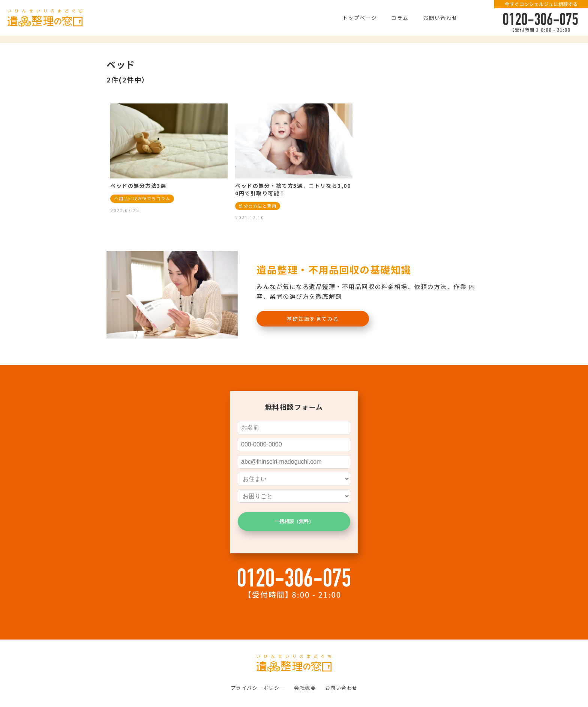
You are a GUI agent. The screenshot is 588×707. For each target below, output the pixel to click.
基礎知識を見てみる (313, 319)
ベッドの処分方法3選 (138, 186)
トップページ (360, 18)
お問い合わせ (440, 18)
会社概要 (305, 688)
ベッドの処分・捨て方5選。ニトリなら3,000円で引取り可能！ (293, 189)
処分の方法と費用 (258, 206)
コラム (400, 18)
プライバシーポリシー (258, 688)
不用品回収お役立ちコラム (142, 198)
